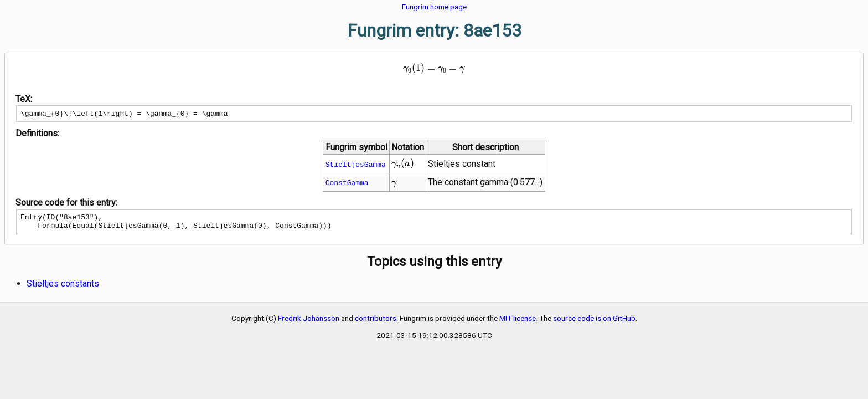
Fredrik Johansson (309, 323)
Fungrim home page (434, 7)
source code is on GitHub (594, 323)
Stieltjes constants (63, 288)
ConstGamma (347, 184)
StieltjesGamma (356, 166)
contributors (376, 323)
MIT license (518, 323)
